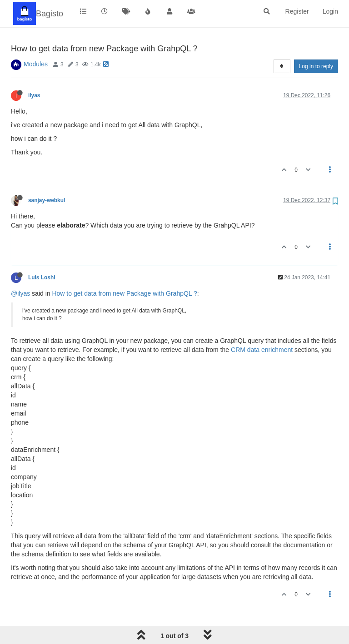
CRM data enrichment (262, 350)
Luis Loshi (42, 277)
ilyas (34, 95)
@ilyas (20, 293)
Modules (36, 64)
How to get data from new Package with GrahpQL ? (124, 293)
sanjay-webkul (47, 200)
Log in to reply (316, 66)
